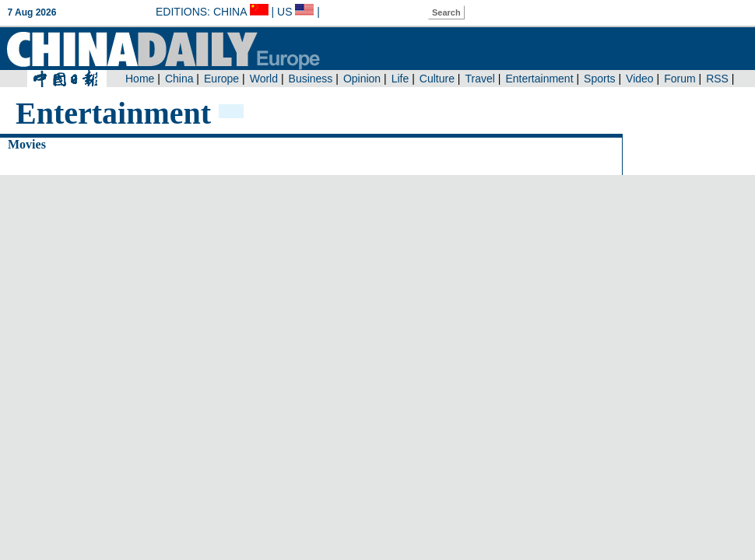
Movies (27, 144)
